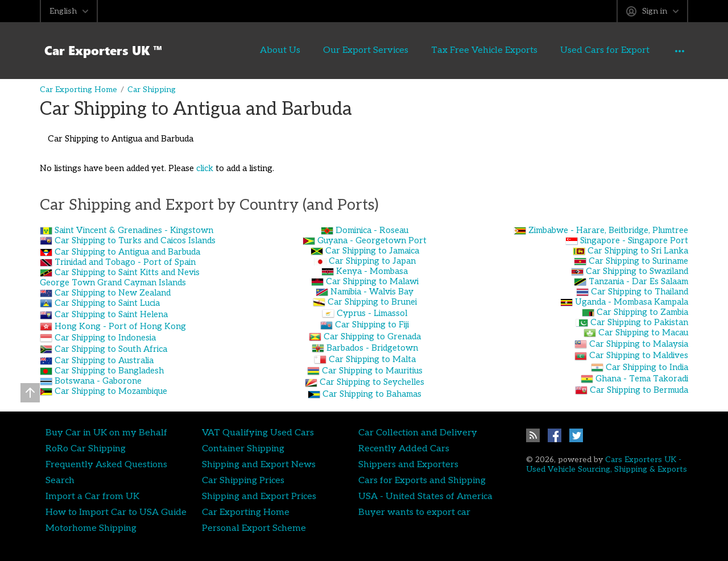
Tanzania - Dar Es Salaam (638, 281)
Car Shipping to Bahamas (372, 394)
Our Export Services (335, 50)
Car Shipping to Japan (372, 261)
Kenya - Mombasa (372, 271)
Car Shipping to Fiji (372, 325)
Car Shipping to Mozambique (111, 391)
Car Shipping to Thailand (640, 292)
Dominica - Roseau (372, 230)
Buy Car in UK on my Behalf (106, 433)
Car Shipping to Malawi (372, 281)
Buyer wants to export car (414, 512)
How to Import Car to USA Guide (116, 512)
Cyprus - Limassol (372, 313)
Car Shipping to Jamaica (372, 251)
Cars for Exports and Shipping (422, 480)
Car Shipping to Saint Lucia (107, 303)
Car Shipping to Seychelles (372, 382)
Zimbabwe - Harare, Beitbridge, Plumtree (608, 230)
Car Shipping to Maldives (639, 355)
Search (60, 480)
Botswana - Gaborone (98, 381)
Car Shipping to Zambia (642, 312)
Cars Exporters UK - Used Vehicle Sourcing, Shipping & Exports (607, 464)
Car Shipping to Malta (372, 359)
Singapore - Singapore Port (634, 240)
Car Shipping (152, 90)
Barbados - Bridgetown (372, 348)
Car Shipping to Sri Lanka (638, 251)
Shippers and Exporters (408, 464)
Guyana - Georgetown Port (372, 240)
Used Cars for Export (574, 50)
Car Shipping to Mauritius (372, 371)
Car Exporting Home (78, 90)
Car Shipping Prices (243, 480)
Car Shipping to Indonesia (105, 338)
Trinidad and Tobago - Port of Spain (125, 262)
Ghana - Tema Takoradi (642, 379)
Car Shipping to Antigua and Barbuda (127, 252)
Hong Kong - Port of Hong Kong (120, 326)
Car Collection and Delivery (418, 433)
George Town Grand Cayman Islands (113, 282)
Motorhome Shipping (91, 528)
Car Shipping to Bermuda (639, 390)
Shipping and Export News (259, 464)
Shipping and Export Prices (259, 496)
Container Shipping (243, 448)
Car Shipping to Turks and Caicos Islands (135, 240)
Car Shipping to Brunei (372, 302)
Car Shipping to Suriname (638, 261)
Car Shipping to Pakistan (639, 322)
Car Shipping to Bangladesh (109, 371)
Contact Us (665, 50)
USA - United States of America (425, 496)
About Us (249, 50)
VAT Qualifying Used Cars (258, 433)
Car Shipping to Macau (643, 333)
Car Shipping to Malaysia (639, 344)
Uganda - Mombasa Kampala (632, 302)
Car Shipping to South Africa (111, 349)
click (205, 168)
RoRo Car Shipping (86, 448)
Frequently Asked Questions (106, 464)
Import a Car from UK (92, 496)
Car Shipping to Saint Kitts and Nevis (127, 272)
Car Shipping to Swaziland (637, 271)
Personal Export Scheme (254, 528)
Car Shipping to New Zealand (113, 293)
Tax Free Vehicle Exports (454, 50)
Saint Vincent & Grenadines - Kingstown (134, 230)
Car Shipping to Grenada (372, 336)
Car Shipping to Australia (104, 360)
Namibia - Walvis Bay (372, 292)
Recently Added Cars (404, 448)
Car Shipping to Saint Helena (111, 314)
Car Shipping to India (647, 367)
